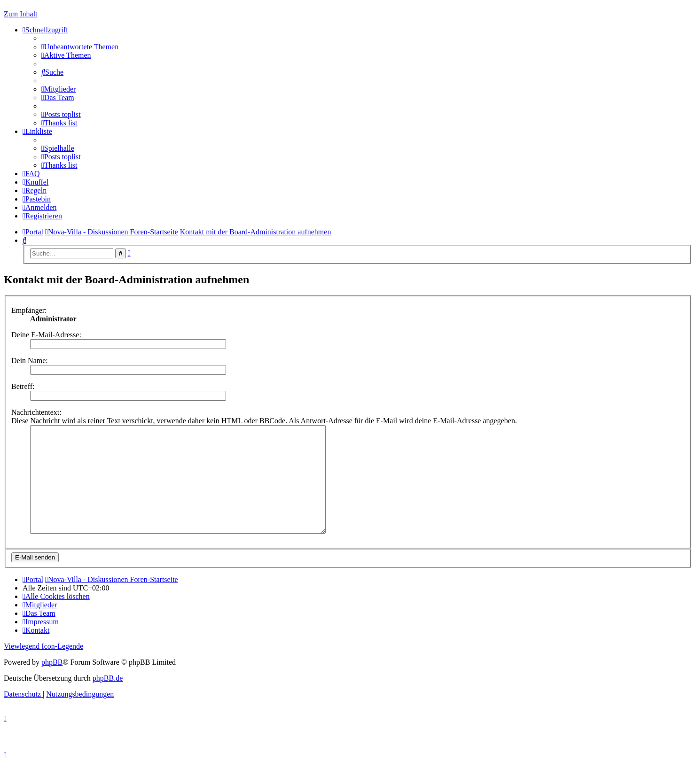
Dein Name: (30, 361)
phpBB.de (108, 699)
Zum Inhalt (21, 14)
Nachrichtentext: (36, 412)
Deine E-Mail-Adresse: (46, 335)
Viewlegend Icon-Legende (43, 667)
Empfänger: (29, 310)
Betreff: (23, 386)
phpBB (52, 683)
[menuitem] (80, 47)
